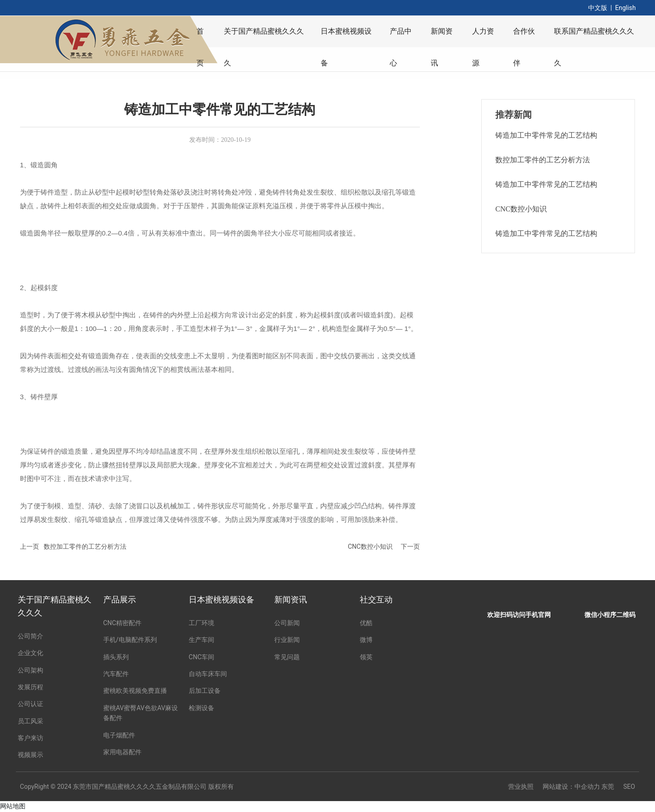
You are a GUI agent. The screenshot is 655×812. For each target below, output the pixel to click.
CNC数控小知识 (370, 546)
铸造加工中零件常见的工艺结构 (546, 135)
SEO (629, 787)
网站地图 (13, 806)
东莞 (608, 787)
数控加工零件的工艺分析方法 (85, 546)
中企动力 (587, 787)
